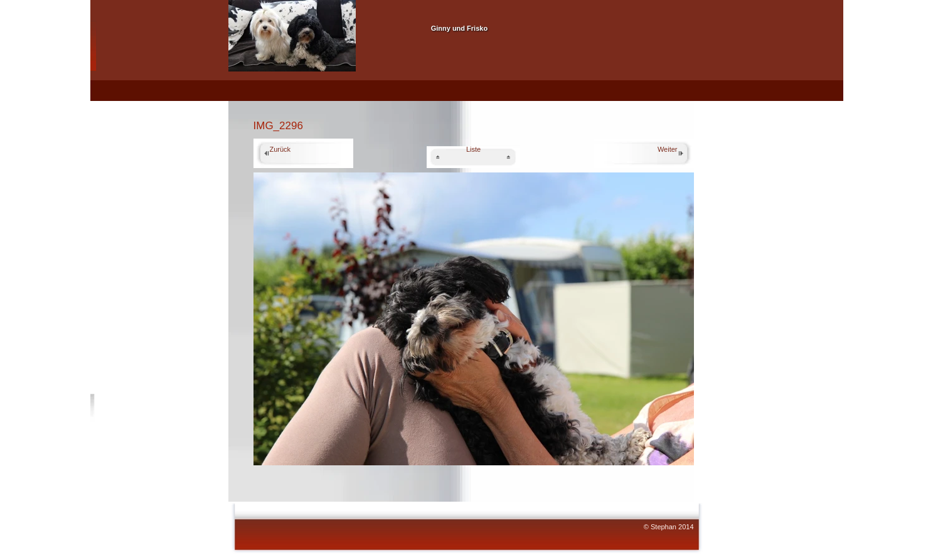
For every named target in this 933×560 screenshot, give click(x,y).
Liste (473, 149)
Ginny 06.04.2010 (300, 95)
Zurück (280, 149)
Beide (514, 95)
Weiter (668, 149)
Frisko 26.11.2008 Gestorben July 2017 (411, 95)
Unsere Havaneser (448, 11)
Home (246, 95)
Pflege (600, 95)
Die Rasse (556, 95)
